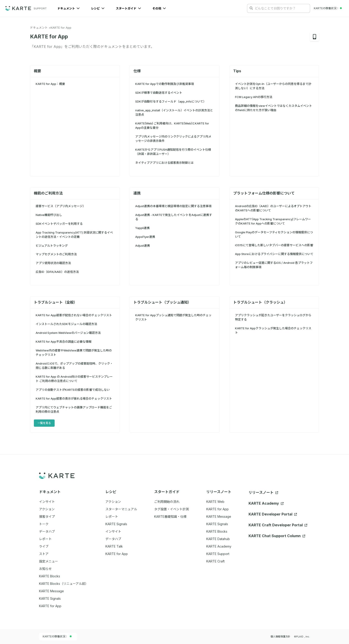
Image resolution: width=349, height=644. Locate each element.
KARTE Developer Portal (273, 514)
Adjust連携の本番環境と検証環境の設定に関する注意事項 (173, 206)
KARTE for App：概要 (50, 84)
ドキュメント (69, 8)
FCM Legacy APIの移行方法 (254, 97)
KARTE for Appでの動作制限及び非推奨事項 (165, 84)
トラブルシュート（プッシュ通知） (162, 302)
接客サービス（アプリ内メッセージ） (61, 206)
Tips (237, 71)
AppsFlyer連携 (145, 237)
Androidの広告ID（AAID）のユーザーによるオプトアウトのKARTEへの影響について (273, 208)
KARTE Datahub (218, 539)
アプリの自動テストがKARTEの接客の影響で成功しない (73, 390)
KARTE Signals (217, 524)
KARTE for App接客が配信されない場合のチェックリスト (74, 315)
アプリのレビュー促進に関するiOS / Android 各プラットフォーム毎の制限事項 (274, 265)
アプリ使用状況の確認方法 (53, 263)
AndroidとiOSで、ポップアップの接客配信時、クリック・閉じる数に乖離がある (74, 366)
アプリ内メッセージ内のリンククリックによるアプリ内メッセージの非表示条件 (173, 139)
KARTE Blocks (217, 531)
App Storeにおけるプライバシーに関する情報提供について (274, 254)
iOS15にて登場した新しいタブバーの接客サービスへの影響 (274, 245)
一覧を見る (44, 423)
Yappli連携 (142, 228)
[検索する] (251, 8)
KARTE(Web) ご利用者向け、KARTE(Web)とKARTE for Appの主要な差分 (172, 125)
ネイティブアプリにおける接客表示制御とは (164, 163)
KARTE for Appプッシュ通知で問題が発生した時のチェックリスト (173, 317)
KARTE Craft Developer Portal (278, 525)
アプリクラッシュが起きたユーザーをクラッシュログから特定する (273, 317)
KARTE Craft (215, 561)
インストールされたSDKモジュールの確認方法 (66, 324)
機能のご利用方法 (48, 193)
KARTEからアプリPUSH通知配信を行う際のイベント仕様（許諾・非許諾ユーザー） (173, 152)
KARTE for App (61, 28)
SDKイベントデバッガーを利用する (59, 224)
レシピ (98, 8)
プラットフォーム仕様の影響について (264, 193)
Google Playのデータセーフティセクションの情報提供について (274, 234)
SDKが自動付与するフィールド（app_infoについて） (171, 101)
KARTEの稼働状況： (57, 636)
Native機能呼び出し (49, 215)
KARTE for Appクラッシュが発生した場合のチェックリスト (273, 330)
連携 (137, 193)
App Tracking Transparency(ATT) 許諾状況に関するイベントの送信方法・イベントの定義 (74, 235)
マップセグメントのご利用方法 (56, 254)
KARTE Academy (219, 546)
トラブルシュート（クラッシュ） (260, 302)
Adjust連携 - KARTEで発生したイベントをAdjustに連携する (174, 217)
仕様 (137, 71)
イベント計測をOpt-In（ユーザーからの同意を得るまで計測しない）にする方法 (273, 86)
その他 (159, 8)
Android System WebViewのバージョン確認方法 (68, 333)
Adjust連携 (143, 246)
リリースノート (263, 492)
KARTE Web (215, 502)
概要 (37, 71)
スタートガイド (128, 8)
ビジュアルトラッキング (52, 246)
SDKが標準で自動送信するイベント (159, 93)
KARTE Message (219, 516)
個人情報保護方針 (280, 637)
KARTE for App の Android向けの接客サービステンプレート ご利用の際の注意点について (74, 379)
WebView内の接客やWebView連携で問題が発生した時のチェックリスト (74, 352)
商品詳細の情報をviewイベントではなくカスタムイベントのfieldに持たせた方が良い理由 (273, 108)
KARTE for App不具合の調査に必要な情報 (64, 342)
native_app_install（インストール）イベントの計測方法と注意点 (174, 112)
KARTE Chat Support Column (277, 536)
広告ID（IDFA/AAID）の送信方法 (57, 272)
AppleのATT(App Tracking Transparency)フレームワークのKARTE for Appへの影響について (273, 221)
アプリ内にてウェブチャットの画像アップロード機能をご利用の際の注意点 (74, 409)
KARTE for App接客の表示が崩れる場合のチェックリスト (74, 398)
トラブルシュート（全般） (56, 302)
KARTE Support (218, 554)
